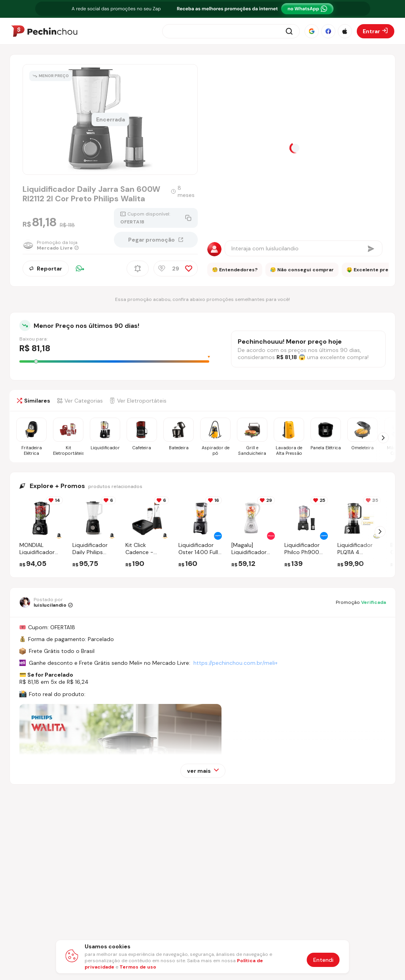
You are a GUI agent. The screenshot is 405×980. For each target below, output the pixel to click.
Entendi (323, 960)
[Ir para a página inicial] (44, 31)
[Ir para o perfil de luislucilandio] (46, 602)
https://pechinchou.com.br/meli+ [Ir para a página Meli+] (236, 663)
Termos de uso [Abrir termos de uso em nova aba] (138, 967)
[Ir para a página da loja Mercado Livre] (51, 245)
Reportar (46, 269)
